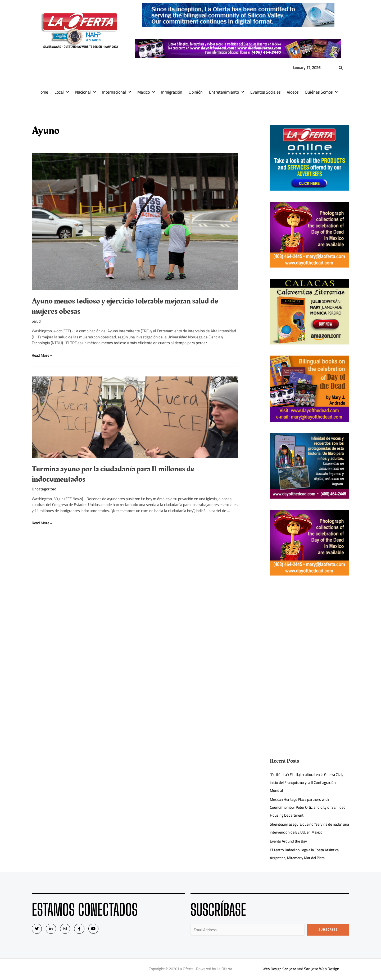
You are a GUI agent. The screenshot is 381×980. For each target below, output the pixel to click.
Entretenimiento (226, 92)
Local (62, 92)
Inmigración (172, 92)
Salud (37, 321)
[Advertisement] (310, 624)
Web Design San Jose (279, 969)
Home (43, 92)
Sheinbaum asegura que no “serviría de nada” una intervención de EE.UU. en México (308, 828)
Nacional (85, 92)
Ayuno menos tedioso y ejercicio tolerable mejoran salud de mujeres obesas (125, 306)
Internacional (117, 92)
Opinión (196, 92)
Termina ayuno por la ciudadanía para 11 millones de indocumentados (113, 474)
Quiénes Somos (321, 92)
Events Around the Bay (289, 841)
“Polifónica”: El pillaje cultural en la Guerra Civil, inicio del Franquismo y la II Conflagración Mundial (309, 782)
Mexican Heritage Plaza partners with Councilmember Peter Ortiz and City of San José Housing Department (309, 807)
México (146, 92)
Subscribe (328, 930)
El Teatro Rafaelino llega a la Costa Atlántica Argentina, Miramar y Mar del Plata (307, 854)
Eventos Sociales (265, 92)
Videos (293, 92)
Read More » (42, 355)
